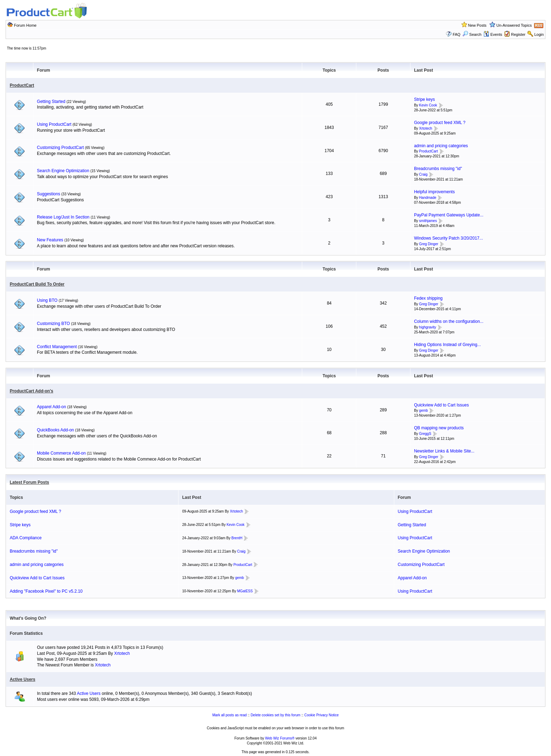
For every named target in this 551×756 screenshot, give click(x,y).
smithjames (428, 221)
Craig (423, 174)
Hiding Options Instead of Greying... (447, 345)
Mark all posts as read (229, 715)
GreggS (425, 434)
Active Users (23, 679)
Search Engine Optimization (63, 171)
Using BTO (47, 300)
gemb (424, 411)
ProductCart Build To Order (37, 284)
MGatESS (245, 591)
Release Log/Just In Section (63, 217)
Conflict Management (57, 347)
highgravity (428, 327)
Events (493, 34)
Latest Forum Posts (30, 482)
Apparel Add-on (51, 407)
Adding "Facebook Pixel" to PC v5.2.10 (46, 591)
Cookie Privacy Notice (322, 715)
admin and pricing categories (441, 146)
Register (518, 34)
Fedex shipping (428, 298)
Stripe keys (424, 99)
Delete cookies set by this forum (275, 715)
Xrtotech (426, 128)
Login (539, 34)
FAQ (456, 34)
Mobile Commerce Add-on (61, 453)
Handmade (428, 198)
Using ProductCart (54, 124)
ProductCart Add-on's (32, 391)
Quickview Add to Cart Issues (441, 405)
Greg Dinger (429, 244)
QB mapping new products (439, 428)
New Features (50, 240)
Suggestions (48, 194)
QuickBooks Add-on (55, 430)
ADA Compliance (26, 538)
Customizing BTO (53, 324)
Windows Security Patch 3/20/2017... (448, 238)
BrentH (237, 538)
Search (472, 34)
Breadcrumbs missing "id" (438, 169)
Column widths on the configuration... (449, 321)
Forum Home (25, 25)
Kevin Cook (428, 105)
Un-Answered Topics (514, 25)
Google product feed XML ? (440, 123)
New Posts (477, 25)
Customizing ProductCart (60, 148)
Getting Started (51, 102)
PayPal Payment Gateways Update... (449, 215)
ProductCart (22, 85)
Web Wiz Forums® (280, 738)
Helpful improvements (434, 192)
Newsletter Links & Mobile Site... (444, 451)
